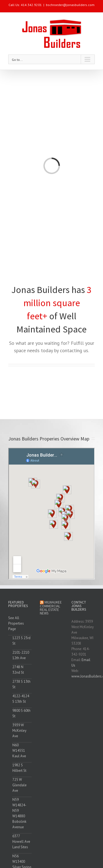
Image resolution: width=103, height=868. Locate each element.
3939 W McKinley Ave (19, 731)
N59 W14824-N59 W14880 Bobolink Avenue (19, 813)
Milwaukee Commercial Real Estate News (51, 608)
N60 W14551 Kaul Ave (19, 751)
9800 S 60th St (21, 713)
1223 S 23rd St (21, 641)
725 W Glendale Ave (20, 785)
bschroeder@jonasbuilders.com (70, 5)
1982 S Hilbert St (19, 768)
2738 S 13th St (21, 684)
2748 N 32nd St (18, 670)
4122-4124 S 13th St (21, 699)
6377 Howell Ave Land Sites (21, 842)
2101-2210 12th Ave (21, 655)
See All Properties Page (16, 623)
